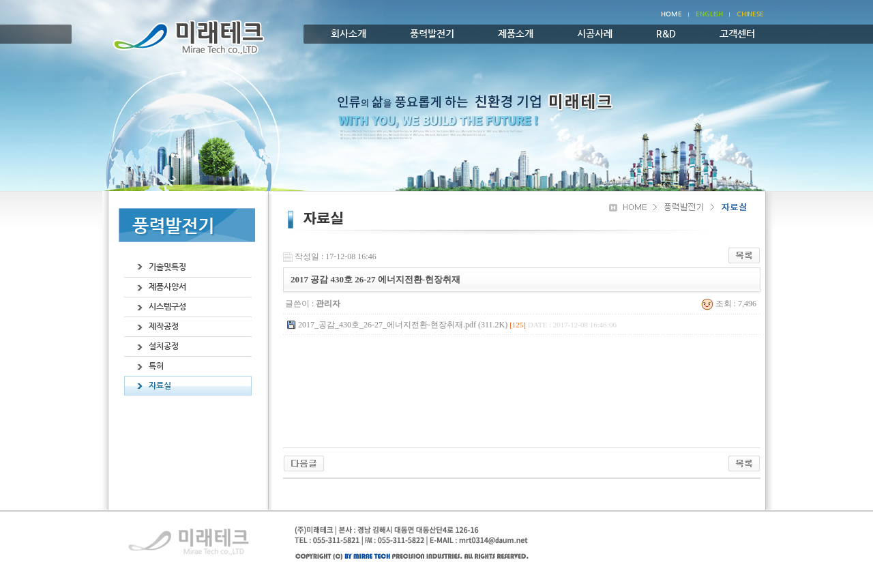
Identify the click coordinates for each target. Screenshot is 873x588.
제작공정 (164, 326)
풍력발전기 (432, 33)
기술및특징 (167, 267)
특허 (156, 366)
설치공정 (164, 346)
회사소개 (349, 33)
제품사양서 (167, 286)
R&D (666, 33)
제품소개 (516, 33)
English (709, 14)
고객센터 (737, 33)
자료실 (160, 385)
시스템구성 (167, 306)
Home (671, 14)
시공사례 (595, 33)
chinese (750, 14)
